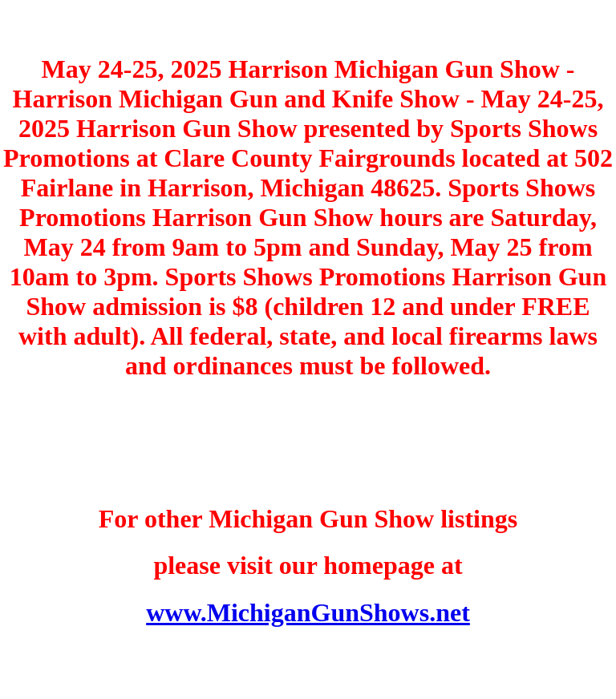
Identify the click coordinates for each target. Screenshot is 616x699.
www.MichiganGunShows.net (308, 612)
